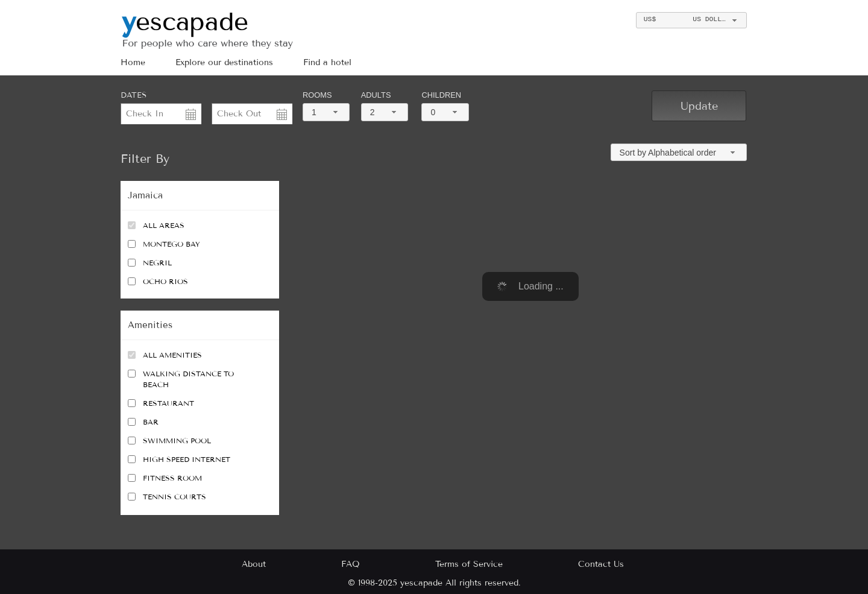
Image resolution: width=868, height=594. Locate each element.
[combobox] (691, 20)
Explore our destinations (224, 62)
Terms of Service (469, 564)
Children (441, 95)
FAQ (351, 564)
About (254, 564)
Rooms (317, 95)
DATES (134, 95)
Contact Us (601, 564)
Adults (376, 95)
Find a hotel (327, 62)
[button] (699, 106)
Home (133, 62)
